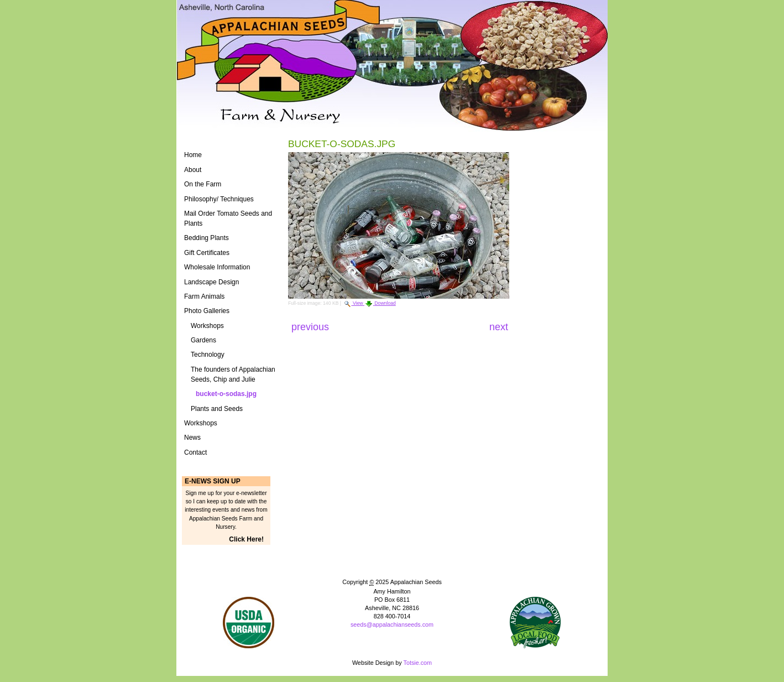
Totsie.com (418, 663)
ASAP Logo (535, 623)
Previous (312, 327)
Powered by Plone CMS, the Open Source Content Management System (392, 643)
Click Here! (246, 539)
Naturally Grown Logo (249, 623)
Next (499, 327)
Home (193, 155)
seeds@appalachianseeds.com (392, 624)
